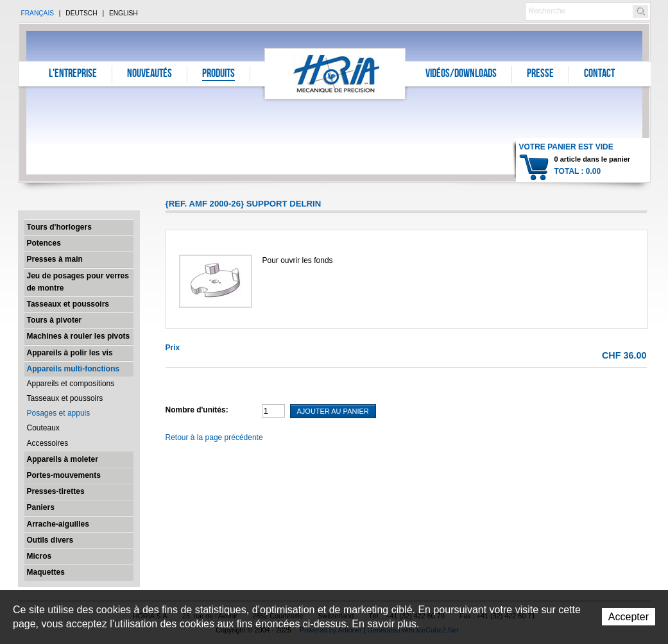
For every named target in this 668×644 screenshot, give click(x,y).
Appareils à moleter (63, 459)
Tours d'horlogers (59, 227)
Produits (218, 74)
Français (38, 13)
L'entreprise (73, 74)
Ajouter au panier (333, 411)
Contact (599, 74)
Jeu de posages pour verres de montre (78, 282)
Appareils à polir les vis (70, 353)
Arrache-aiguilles (58, 524)
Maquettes (46, 572)
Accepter (629, 617)
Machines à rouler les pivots (79, 336)
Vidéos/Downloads (461, 74)
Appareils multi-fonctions (73, 369)
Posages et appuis (59, 413)
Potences (44, 243)
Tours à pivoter (55, 320)
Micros (39, 556)
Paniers (41, 507)
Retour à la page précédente (214, 437)
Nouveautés (150, 74)
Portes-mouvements (64, 475)
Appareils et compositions (71, 384)
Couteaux (43, 428)
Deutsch (81, 13)
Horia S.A (335, 73)
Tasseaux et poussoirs (68, 304)
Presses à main (55, 259)
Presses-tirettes (56, 491)
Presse (540, 74)
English (124, 13)
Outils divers (50, 540)
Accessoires (48, 443)
